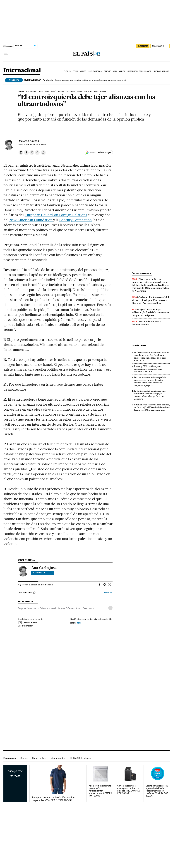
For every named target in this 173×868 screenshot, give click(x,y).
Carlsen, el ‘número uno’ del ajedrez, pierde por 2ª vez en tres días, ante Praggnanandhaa (150, 300)
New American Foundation (31, 220)
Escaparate (10, 758)
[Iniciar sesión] (160, 46)
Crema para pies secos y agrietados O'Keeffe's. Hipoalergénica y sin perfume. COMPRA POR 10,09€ (157, 791)
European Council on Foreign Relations (56, 215)
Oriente (107, 71)
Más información (26, 626)
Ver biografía (43, 573)
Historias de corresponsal (140, 71)
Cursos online (39, 758)
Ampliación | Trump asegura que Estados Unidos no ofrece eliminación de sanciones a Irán (76, 80)
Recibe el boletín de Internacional (38, 585)
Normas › (108, 593)
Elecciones (87, 608)
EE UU (75, 71)
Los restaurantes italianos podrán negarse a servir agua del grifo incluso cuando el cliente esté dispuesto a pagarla (150, 381)
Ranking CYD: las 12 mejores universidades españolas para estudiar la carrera (148, 369)
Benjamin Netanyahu (27, 608)
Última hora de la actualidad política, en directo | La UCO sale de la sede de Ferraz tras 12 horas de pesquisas (152, 407)
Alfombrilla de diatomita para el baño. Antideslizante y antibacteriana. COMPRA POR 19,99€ (101, 791)
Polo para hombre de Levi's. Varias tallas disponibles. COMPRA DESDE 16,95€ (53, 799)
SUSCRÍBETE (143, 46)
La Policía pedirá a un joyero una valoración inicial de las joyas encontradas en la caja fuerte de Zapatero (150, 395)
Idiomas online (58, 758)
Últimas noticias (162, 71)
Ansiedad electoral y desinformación (146, 323)
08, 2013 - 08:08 (36, 144)
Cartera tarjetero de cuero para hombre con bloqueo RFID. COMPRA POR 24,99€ (129, 790)
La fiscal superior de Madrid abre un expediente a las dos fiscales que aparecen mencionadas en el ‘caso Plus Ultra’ (151, 356)
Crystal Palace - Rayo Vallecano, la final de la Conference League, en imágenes (151, 312)
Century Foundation (75, 220)
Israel (53, 608)
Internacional (22, 70)
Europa (67, 71)
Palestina (44, 608)
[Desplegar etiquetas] (110, 608)
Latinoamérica (95, 71)
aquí (79, 623)
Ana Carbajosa (29, 141)
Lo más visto (139, 346)
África (122, 71)
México (83, 71)
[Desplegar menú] (6, 54)
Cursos (24, 758)
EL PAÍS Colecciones (80, 758)
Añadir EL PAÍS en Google (100, 153)
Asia (115, 71)
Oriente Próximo (66, 608)
